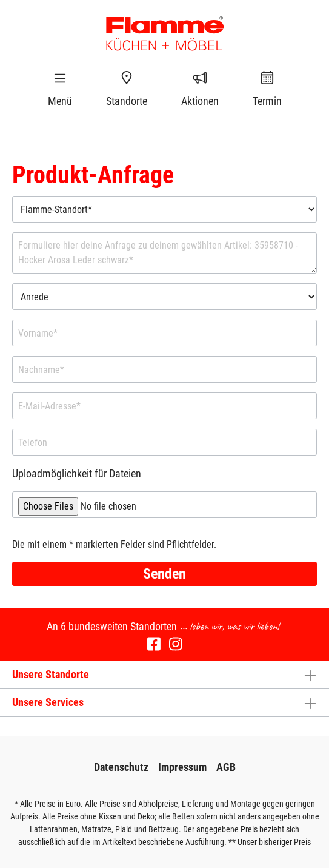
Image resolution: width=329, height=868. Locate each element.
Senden (164, 574)
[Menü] (60, 78)
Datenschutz (121, 767)
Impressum (182, 767)
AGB (226, 767)
